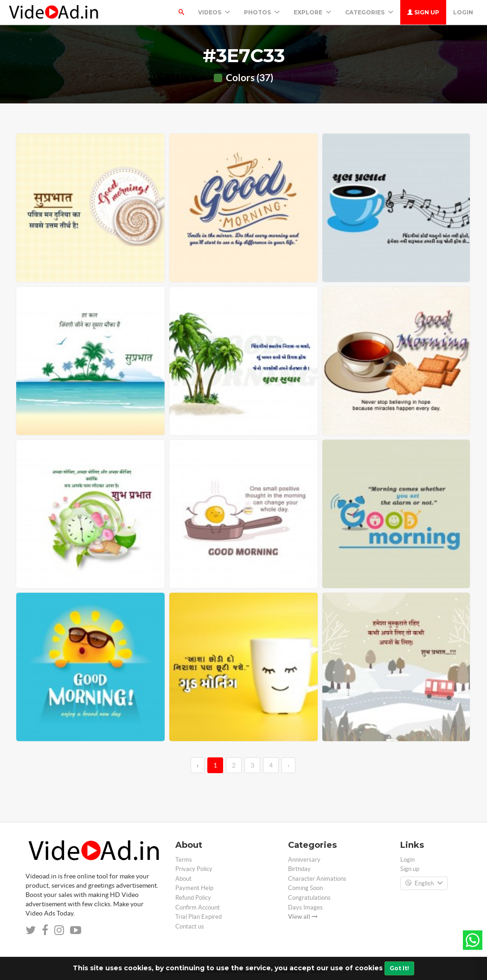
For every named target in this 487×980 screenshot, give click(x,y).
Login (463, 12)
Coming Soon (305, 888)
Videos (214, 12)
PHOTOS (262, 12)
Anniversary (304, 860)
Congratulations (309, 898)
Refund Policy (193, 898)
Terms (184, 860)
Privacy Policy (194, 869)
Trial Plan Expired (199, 917)
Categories (369, 12)
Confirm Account (198, 907)
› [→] (288, 765)
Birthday (299, 869)
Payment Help (194, 888)
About (183, 879)
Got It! (399, 968)
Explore (312, 12)
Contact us (190, 926)
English (424, 884)
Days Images (305, 907)
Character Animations (317, 879)
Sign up (423, 12)
